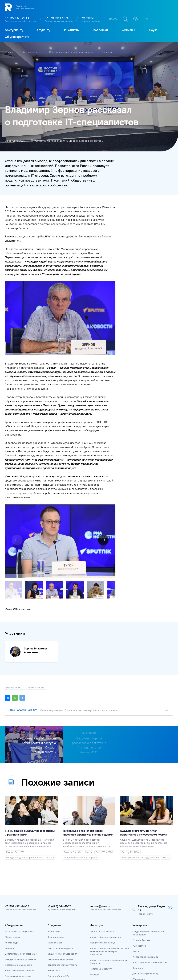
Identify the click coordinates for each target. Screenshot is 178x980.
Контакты (88, 18)
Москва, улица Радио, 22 (152, 837)
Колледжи (96, 913)
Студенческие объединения (62, 883)
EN (146, 19)
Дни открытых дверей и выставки (23, 916)
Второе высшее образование (20, 900)
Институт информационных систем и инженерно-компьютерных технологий (110, 880)
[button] (112, 437)
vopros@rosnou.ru (102, 835)
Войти (113, 19)
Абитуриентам (14, 854)
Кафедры (95, 903)
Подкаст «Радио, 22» (58, 905)
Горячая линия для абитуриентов (21, 21)
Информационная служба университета (72, 52)
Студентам (54, 854)
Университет (141, 854)
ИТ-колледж (96, 925)
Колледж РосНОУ (99, 920)
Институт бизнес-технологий (105, 866)
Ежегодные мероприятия (60, 888)
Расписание (54, 861)
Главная (9, 52)
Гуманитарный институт (103, 861)
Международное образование (21, 888)
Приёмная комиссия (16, 911)
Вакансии (138, 897)
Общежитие (139, 908)
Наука (136, 880)
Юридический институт (102, 872)
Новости (107, 52)
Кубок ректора (55, 872)
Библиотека (54, 900)
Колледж (9, 877)
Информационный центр (145, 886)
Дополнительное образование (21, 883)
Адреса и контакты (142, 940)
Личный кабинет (14, 922)
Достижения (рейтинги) (145, 903)
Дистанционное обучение (19, 894)
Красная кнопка (56, 866)
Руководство (139, 875)
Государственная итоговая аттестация (68, 916)
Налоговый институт (101, 898)
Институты (97, 854)
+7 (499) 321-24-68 (17, 18)
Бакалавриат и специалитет (20, 861)
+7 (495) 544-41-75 (57, 18)
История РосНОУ (141, 869)
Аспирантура (12, 872)
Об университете (32, 52)
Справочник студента (59, 911)
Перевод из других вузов (18, 905)
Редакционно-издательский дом (150, 892)
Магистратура (12, 866)
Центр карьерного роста (60, 877)
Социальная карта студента (62, 894)
